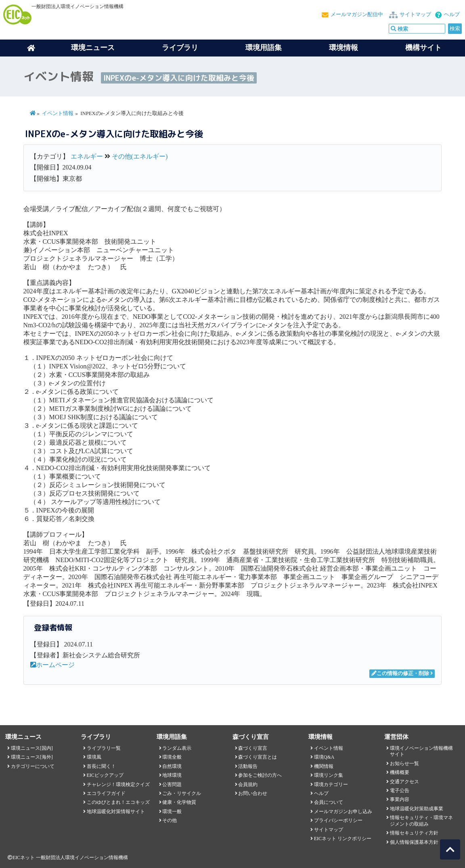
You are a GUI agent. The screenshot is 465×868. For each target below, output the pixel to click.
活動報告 (248, 766)
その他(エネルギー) (140, 156)
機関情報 (324, 766)
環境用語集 (264, 48)
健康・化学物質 (179, 802)
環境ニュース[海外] (32, 757)
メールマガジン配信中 (357, 15)
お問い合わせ (253, 793)
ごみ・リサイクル (182, 793)
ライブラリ (180, 48)
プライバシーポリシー (338, 820)
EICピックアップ (105, 775)
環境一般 (172, 812)
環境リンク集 (329, 775)
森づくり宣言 (253, 748)
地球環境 (172, 775)
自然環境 (172, 766)
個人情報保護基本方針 (414, 842)
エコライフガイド (106, 793)
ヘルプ (452, 15)
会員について (329, 802)
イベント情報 (58, 113)
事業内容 (400, 799)
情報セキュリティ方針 (414, 833)
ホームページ (52, 665)
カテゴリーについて (33, 766)
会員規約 (248, 784)
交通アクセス (404, 782)
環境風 (94, 757)
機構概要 (400, 772)
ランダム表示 (177, 748)
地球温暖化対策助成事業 (417, 809)
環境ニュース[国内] (32, 748)
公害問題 (172, 784)
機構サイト (423, 48)
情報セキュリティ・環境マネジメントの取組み (421, 821)
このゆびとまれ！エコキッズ (118, 802)
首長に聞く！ (101, 766)
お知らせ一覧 (404, 763)
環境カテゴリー (331, 784)
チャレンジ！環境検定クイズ (118, 784)
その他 (170, 820)
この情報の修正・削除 (400, 673)
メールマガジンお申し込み (343, 812)
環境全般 (172, 757)
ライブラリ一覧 (104, 748)
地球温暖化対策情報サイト (116, 812)
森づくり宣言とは (258, 757)
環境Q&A (324, 757)
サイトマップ (415, 15)
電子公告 (400, 791)
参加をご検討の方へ (260, 775)
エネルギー (87, 156)
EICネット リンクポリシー (343, 839)
